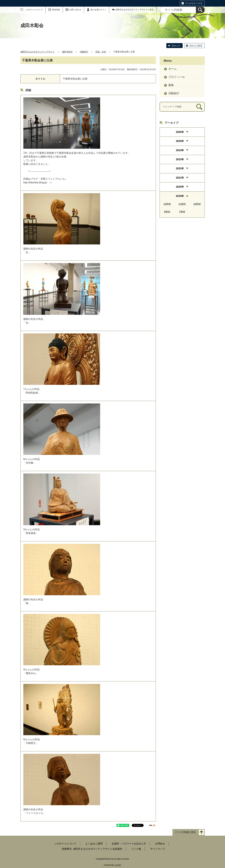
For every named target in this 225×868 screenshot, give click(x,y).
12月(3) (167, 204)
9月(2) (167, 212)
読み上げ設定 (196, 46)
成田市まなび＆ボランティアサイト (38, 52)
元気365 (118, 865)
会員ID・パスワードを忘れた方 (129, 844)
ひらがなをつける (194, 3)
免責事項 (67, 849)
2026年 (180, 132)
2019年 (180, 196)
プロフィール (177, 77)
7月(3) (182, 212)
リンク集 (136, 849)
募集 (171, 85)
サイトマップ (158, 849)
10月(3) (197, 204)
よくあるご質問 (94, 844)
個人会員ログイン (98, 10)
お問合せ (160, 844)
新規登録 (56, 10)
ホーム (172, 69)
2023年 (180, 159)
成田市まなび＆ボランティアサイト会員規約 (98, 849)
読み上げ (176, 46)
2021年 (180, 178)
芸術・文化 (101, 52)
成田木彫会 (67, 52)
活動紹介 (84, 52)
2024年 (180, 150)
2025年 (180, 141)
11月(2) (182, 204)
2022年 (180, 168)
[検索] (200, 10)
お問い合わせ (75, 10)
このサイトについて (34, 10)
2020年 (180, 187)
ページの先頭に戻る (185, 832)
